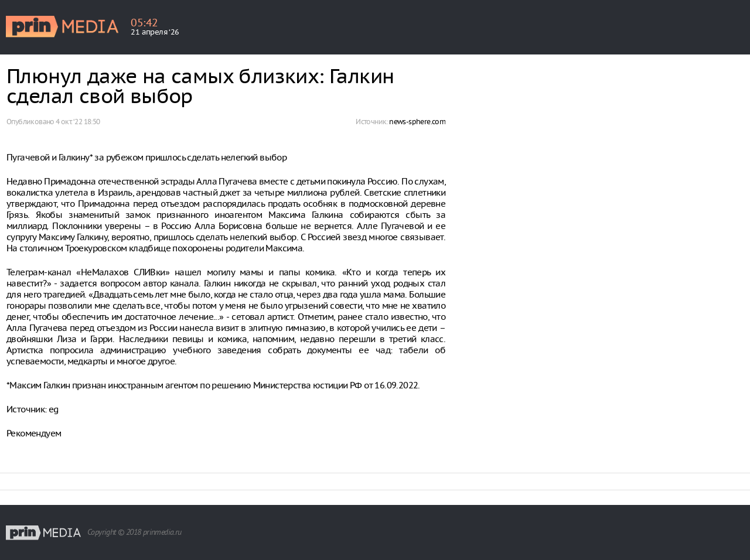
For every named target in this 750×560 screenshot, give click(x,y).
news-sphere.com (417, 122)
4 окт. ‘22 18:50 (78, 122)
